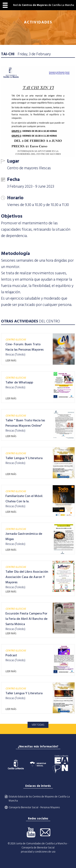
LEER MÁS (11, 361)
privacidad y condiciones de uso (38, 852)
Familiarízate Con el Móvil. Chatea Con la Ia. (24, 499)
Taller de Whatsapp (19, 382)
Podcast (11, 655)
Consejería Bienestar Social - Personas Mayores (34, 807)
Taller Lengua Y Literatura (24, 458)
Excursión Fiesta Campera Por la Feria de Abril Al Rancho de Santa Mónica (26, 619)
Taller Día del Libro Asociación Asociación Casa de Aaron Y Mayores (27, 577)
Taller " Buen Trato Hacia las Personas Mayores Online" (25, 423)
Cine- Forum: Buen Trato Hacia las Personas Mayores (25, 347)
